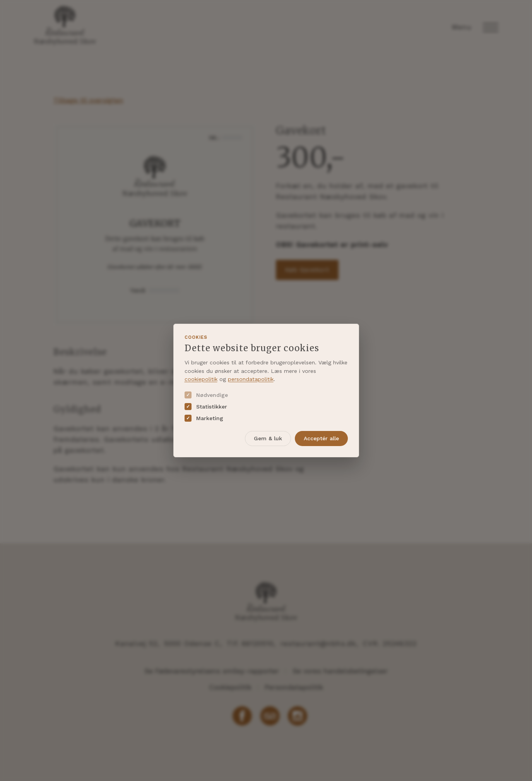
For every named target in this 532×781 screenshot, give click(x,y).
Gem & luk (268, 438)
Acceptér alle (321, 438)
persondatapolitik (251, 379)
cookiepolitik (201, 379)
